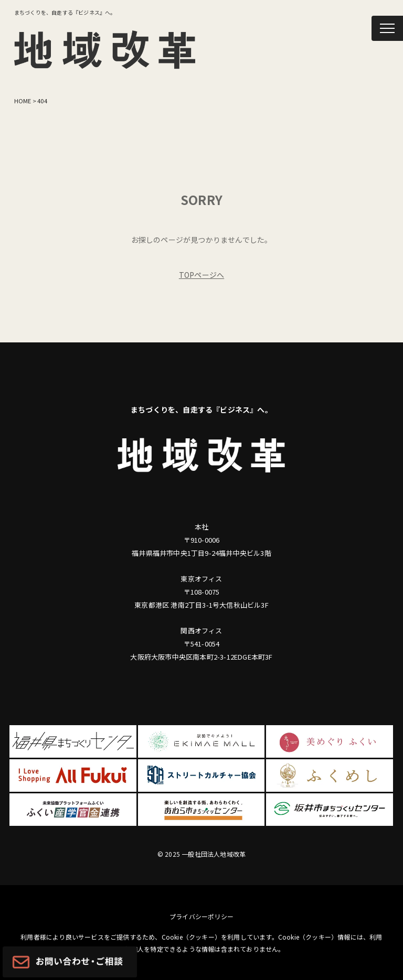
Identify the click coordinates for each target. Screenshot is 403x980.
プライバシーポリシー (201, 916)
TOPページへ (201, 275)
